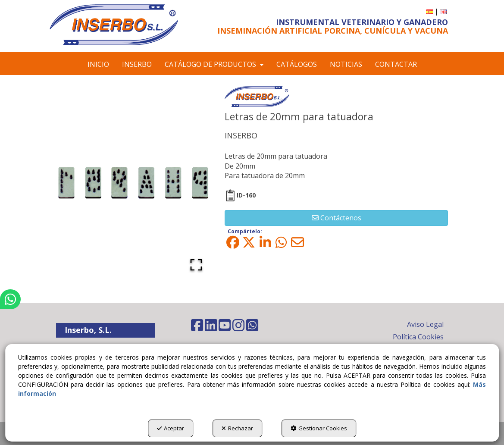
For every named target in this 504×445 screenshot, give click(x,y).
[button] (114, 25)
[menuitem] (430, 11)
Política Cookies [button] (418, 337)
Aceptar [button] (171, 428)
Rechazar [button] (237, 428)
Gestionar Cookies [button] (319, 428)
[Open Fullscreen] (196, 265)
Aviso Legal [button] (425, 324)
